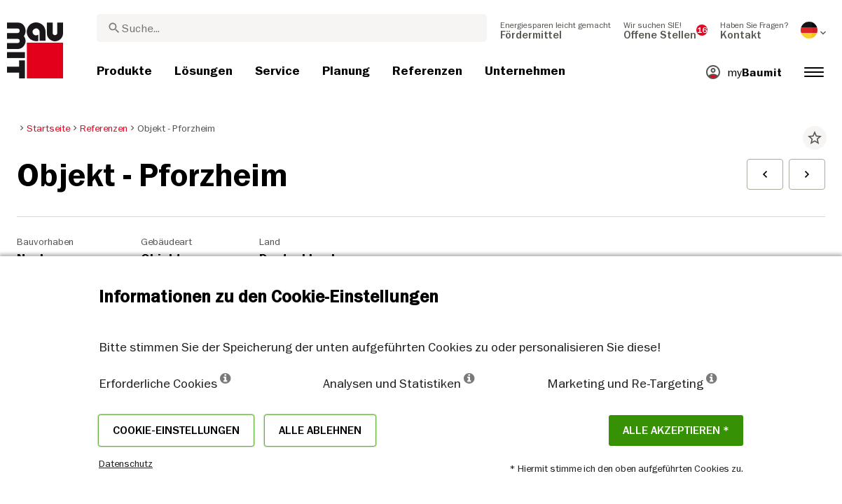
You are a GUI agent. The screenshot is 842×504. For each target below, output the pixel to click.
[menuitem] (555, 30)
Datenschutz (126, 463)
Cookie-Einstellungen (176, 430)
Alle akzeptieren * (676, 430)
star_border (815, 138)
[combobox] (292, 28)
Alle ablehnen (320, 430)
